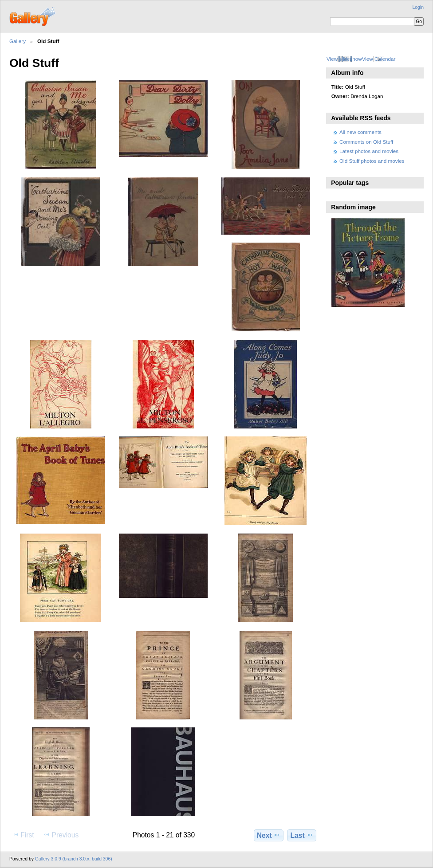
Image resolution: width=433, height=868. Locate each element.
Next (269, 835)
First (23, 835)
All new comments (360, 132)
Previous (61, 835)
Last (302, 835)
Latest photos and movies (369, 151)
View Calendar (379, 59)
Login (418, 7)
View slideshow (344, 59)
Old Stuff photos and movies (372, 161)
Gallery (18, 41)
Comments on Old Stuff (366, 142)
